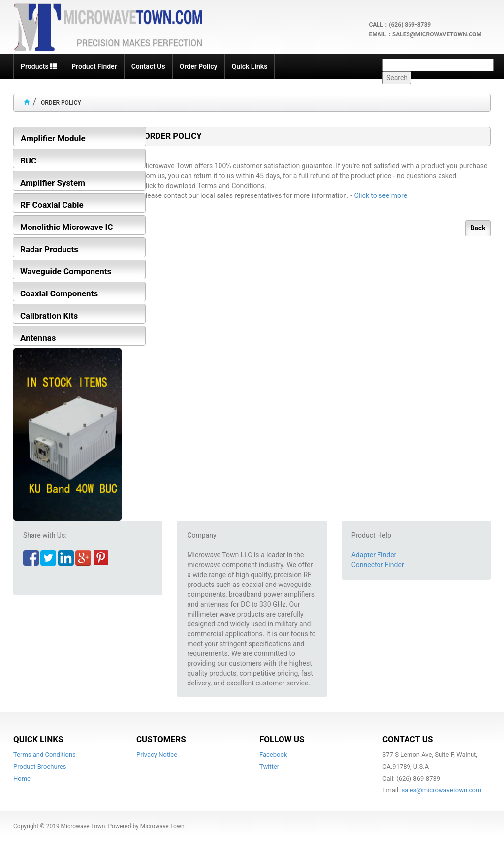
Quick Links (38, 739)
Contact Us (408, 739)
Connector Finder (378, 565)
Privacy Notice (157, 755)
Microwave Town (83, 826)
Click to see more (381, 195)
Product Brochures (40, 766)
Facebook (273, 755)
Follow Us (282, 739)
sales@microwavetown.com (442, 790)
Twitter (269, 766)
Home (22, 778)
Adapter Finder (374, 555)
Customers (161, 739)
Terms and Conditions (45, 755)
